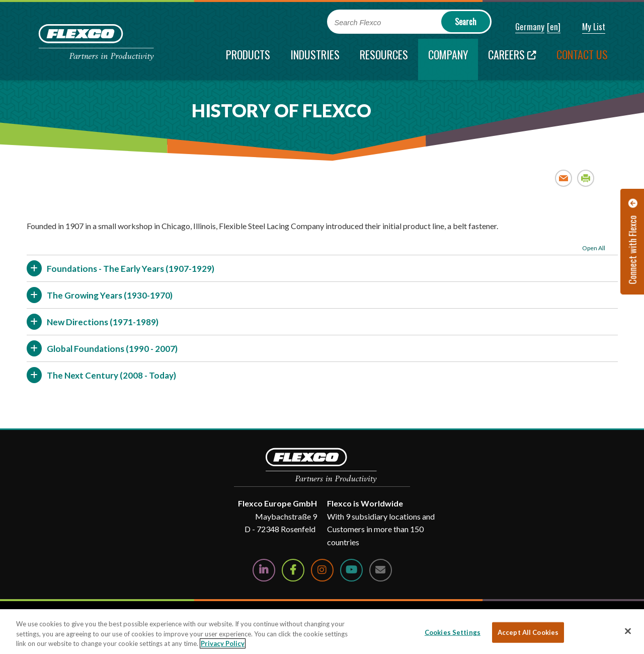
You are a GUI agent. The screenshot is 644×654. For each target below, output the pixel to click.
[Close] (628, 631)
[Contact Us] (381, 570)
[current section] (448, 59)
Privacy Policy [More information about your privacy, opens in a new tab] (223, 643)
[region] (322, 632)
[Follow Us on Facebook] (293, 570)
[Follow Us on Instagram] (322, 570)
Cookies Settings (453, 632)
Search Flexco (358, 23)
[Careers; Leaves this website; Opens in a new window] (512, 59)
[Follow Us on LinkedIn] (264, 570)
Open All (594, 248)
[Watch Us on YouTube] (351, 570)
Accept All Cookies (528, 632)
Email (564, 178)
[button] (523, 27)
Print (586, 178)
